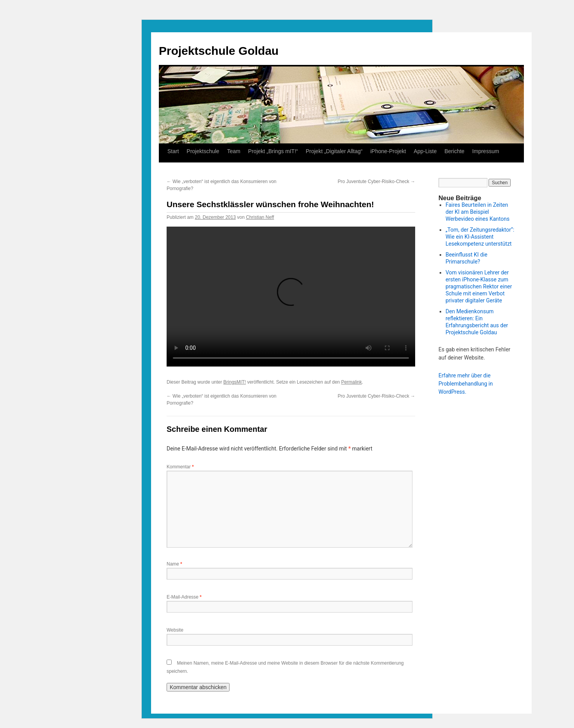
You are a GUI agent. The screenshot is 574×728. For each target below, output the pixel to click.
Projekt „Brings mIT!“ (273, 151)
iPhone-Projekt (388, 151)
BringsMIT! (235, 382)
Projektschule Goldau (219, 51)
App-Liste (425, 151)
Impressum (486, 151)
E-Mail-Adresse (184, 597)
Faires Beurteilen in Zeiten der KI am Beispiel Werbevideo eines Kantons (477, 212)
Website (175, 630)
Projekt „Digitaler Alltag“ (334, 151)
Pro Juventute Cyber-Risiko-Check (377, 182)
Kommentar (180, 467)
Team (234, 151)
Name (174, 564)
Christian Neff (260, 217)
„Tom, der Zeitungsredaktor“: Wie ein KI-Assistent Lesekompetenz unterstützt (480, 237)
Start (173, 151)
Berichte (454, 151)
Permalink (351, 382)
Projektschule (203, 151)
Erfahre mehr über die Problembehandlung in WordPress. (466, 384)
